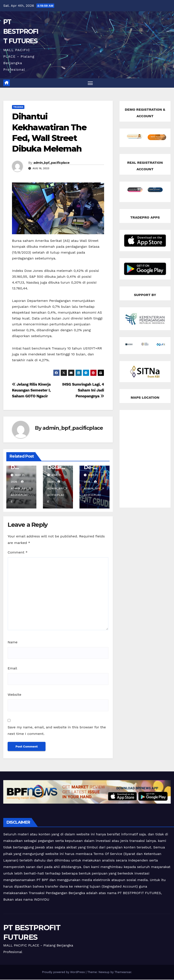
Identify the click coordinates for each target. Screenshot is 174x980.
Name (13, 642)
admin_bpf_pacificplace (52, 163)
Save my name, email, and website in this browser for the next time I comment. (57, 731)
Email (12, 669)
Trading (18, 107)
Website (14, 695)
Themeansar (123, 972)
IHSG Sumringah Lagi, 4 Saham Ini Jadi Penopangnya (83, 390)
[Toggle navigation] (90, 83)
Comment (18, 553)
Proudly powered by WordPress (64, 972)
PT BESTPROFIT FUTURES (21, 31)
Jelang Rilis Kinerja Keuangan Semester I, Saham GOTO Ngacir (31, 390)
